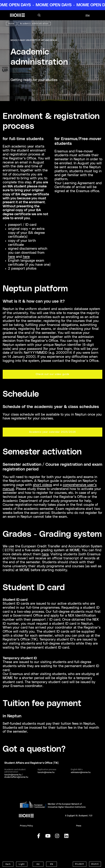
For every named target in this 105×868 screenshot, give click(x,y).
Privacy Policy (26, 826)
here (11, 257)
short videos (42, 485)
